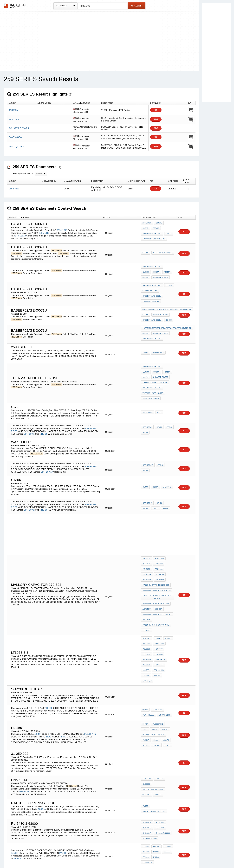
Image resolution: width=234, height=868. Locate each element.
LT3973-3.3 (160, 624)
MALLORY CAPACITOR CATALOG (156, 566)
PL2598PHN (90, 687)
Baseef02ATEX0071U (162, 228)
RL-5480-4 (159, 777)
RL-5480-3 (147, 777)
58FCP (38, 687)
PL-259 (42, 758)
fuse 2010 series (151, 380)
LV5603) (166, 794)
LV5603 (15, 797)
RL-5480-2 (159, 773)
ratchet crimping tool (154, 760)
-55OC (168, 409)
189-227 (158, 582)
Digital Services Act (148, 857)
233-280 (146, 633)
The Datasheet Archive (15, 6)
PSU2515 (146, 590)
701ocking (148, 394)
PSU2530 (146, 544)
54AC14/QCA (15, 137)
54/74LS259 (157, 666)
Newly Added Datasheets (64, 857)
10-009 (168, 311)
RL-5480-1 (147, 773)
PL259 (63, 690)
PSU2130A (159, 539)
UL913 (145, 233)
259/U (49, 690)
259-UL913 (62, 229)
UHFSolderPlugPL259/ (153, 688)
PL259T (146, 692)
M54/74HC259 (148, 670)
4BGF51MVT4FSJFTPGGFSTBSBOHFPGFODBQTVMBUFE (167, 302)
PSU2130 (146, 539)
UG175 (165, 692)
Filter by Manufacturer (23, 173)
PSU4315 (146, 599)
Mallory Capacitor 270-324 (156, 561)
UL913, (158, 224)
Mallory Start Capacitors (156, 595)
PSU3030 (158, 544)
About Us (178, 857)
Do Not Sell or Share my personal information (115, 857)
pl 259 (166, 697)
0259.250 (146, 743)
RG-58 (14, 412)
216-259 (146, 637)
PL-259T (156, 697)
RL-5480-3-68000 (162, 781)
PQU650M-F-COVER (19, 128)
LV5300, (63, 797)
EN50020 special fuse (153, 739)
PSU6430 (159, 557)
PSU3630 (146, 548)
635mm (146, 228)
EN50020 (159, 730)
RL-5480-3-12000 (149, 786)
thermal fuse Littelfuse (155, 367)
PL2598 (155, 684)
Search (136, 6)
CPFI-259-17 (91, 447)
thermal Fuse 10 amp (153, 376)
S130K (145, 468)
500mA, (146, 270)
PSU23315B (158, 633)
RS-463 (167, 606)
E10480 (169, 265)
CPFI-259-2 (91, 485)
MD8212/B (14, 119)
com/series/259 (150, 274)
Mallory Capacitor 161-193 (156, 577)
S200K (155, 468)
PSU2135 (146, 628)
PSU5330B (147, 557)
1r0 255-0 (166, 468)
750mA (156, 270)
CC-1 (159, 394)
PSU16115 (159, 628)
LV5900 (166, 798)
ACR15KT (147, 582)
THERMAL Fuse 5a (151, 294)
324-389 (156, 637)
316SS (155, 803)
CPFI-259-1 (91, 409)
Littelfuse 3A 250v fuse (154, 237)
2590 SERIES (158, 341)
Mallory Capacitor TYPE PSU (157, 586)
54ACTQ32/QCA (17, 147)
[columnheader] (21, 103)
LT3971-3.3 (168, 637)
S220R (145, 341)
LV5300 (146, 798)
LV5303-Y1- (167, 803)
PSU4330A (147, 553)
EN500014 (24, 741)
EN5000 (157, 743)
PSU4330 (158, 548)
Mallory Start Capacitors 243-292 (158, 571)
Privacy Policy (85, 857)
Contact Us (165, 857)
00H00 (49, 663)
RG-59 (14, 488)
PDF (156, 110)
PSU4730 (159, 553)
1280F (157, 606)
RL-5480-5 (147, 781)
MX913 (168, 224)
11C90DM (14, 110)
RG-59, (45, 491)
